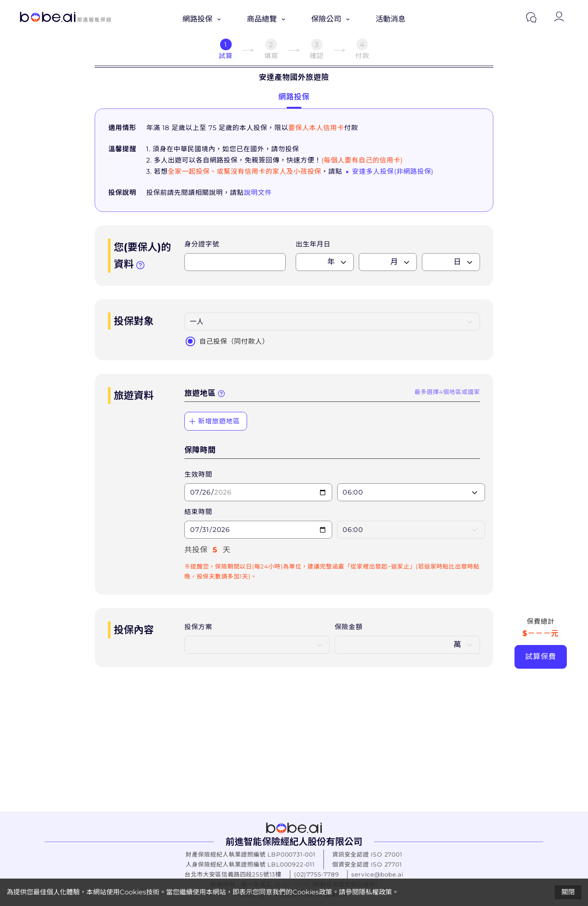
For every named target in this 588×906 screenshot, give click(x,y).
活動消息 (391, 19)
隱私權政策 (375, 892)
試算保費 (540, 657)
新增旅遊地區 (214, 421)
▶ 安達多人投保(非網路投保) (390, 171)
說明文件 (258, 193)
